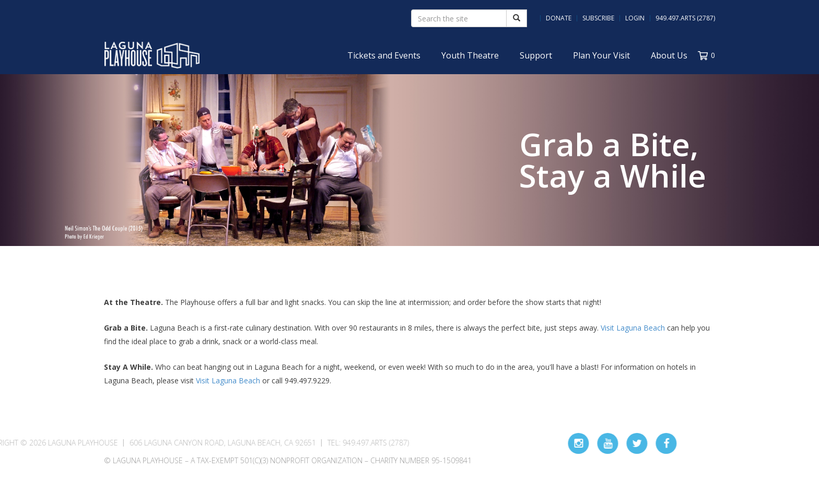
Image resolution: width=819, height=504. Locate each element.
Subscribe (598, 18)
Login (635, 18)
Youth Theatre (470, 55)
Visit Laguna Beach (633, 328)
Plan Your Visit (601, 55)
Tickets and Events (384, 55)
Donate (559, 18)
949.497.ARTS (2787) (685, 18)
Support (536, 55)
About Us (669, 55)
